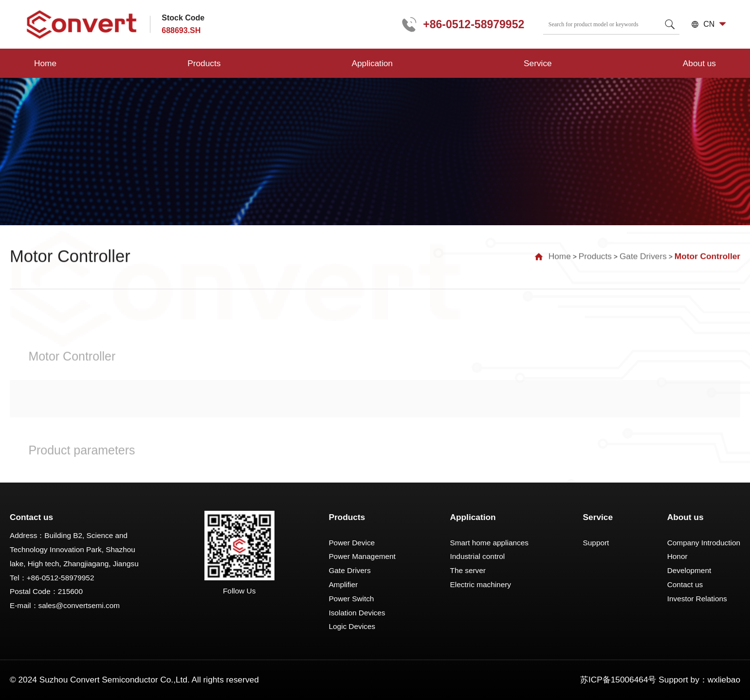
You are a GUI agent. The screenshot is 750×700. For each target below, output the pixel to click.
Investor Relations (697, 599)
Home (45, 63)
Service (342, 63)
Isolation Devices (357, 613)
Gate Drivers (643, 254)
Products (139, 63)
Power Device (352, 543)
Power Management (362, 556)
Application (241, 63)
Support (596, 543)
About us (438, 63)
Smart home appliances (489, 543)
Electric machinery (481, 584)
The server (468, 570)
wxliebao (724, 680)
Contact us (685, 584)
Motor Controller (707, 254)
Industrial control (478, 556)
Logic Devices (352, 626)
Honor (677, 556)
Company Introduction (704, 543)
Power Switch (351, 599)
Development (689, 570)
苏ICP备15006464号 (618, 680)
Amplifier (343, 584)
